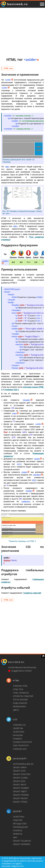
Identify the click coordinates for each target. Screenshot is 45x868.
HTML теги (18, 689)
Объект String (20, 802)
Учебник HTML (20, 686)
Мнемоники (19, 707)
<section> (38, 475)
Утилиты (18, 831)
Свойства (18, 728)
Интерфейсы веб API (23, 764)
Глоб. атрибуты (21, 693)
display (7, 560)
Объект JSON (19, 781)
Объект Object (20, 791)
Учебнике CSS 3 (12, 390)
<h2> (34, 480)
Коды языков (20, 703)
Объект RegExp (20, 798)
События (18, 820)
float (6, 432)
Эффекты (18, 834)
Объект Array (20, 767)
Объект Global (20, 778)
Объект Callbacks (22, 841)
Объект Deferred (22, 844)
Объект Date (19, 771)
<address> (26, 501)
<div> (7, 167)
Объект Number (21, 788)
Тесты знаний (20, 700)
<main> (38, 459)
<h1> (19, 464)
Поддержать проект (22, 671)
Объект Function (22, 774)
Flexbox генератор (22, 742)
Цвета (16, 710)
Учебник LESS (20, 749)
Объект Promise (21, 795)
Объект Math (20, 785)
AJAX (15, 837)
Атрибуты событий (23, 696)
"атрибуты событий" (32, 593)
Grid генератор (21, 746)
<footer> (30, 491)
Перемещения (20, 827)
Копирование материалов (22, 668)
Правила (17, 739)
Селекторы (19, 732)
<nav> (15, 413)
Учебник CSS (19, 725)
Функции (18, 735)
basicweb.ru (16, 662)
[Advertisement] (22, 32)
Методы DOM (20, 824)
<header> (28, 400)
